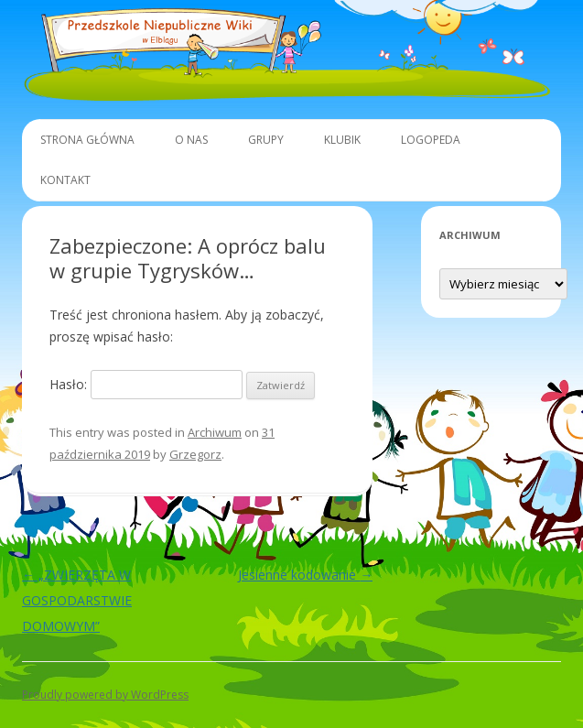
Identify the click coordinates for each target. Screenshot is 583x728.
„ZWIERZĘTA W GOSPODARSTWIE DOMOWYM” (77, 600)
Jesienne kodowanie (305, 575)
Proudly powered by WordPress (105, 695)
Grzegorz (195, 454)
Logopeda (431, 140)
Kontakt (65, 180)
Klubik (342, 140)
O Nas (191, 140)
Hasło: (146, 384)
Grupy (266, 140)
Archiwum (215, 432)
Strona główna (87, 140)
